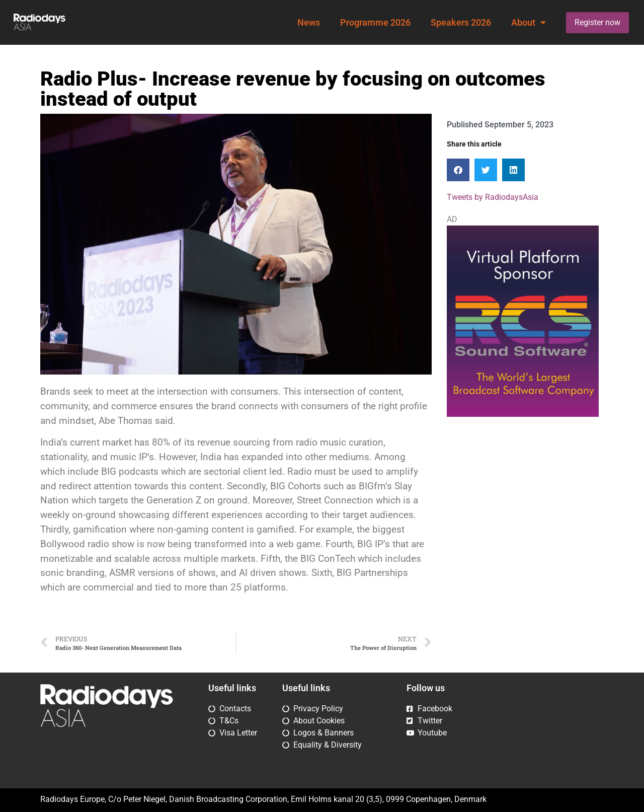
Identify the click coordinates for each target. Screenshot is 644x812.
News (309, 23)
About (529, 23)
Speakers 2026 (461, 23)
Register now (597, 22)
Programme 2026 (375, 23)
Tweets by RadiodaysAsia (493, 197)
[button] (458, 170)
